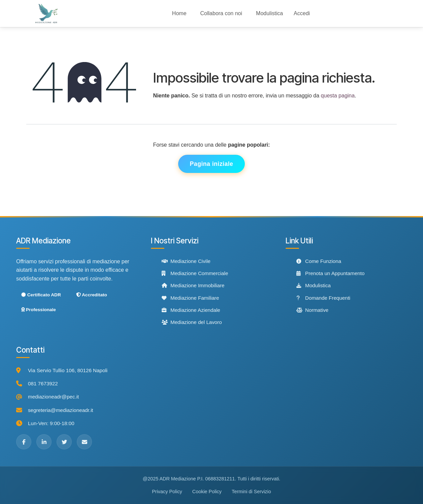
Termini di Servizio (251, 492)
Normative (312, 310)
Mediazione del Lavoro (192, 322)
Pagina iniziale (212, 164)
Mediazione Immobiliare (193, 285)
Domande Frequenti (323, 298)
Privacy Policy (167, 492)
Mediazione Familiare (190, 298)
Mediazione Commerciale (195, 273)
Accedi (302, 13)
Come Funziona (319, 261)
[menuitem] (179, 13)
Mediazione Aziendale (191, 310)
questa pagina (338, 96)
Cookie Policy (207, 492)
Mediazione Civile (186, 261)
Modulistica (314, 286)
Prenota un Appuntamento (330, 273)
